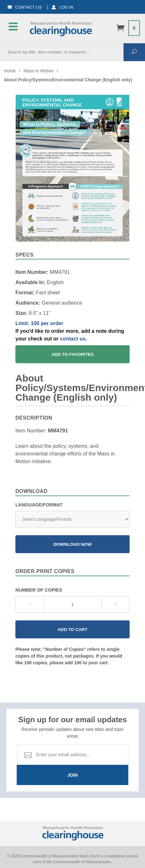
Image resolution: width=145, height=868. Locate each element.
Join (73, 775)
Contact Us (25, 7)
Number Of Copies (39, 590)
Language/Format (39, 505)
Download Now (73, 544)
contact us (73, 339)
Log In (62, 7)
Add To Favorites (72, 354)
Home (10, 71)
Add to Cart (72, 630)
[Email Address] (80, 755)
